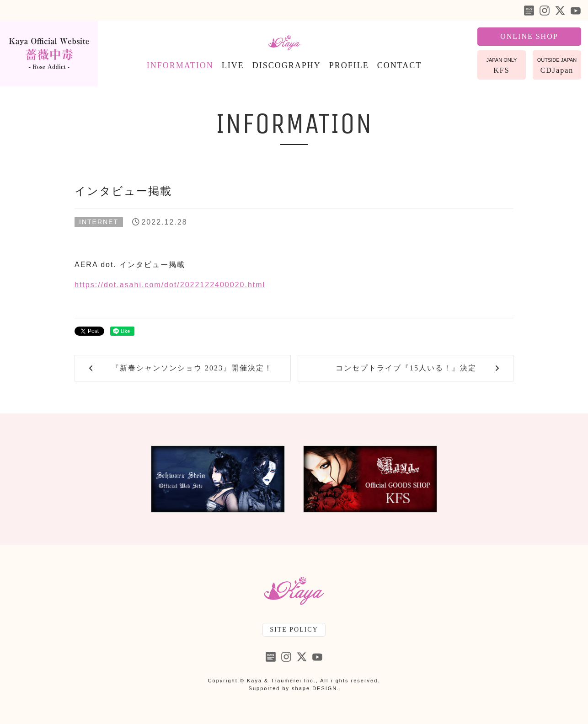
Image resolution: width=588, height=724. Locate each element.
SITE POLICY (294, 630)
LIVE (233, 65)
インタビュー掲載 (123, 191)
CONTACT (400, 65)
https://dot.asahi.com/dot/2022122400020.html (170, 285)
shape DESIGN (314, 688)
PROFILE (349, 65)
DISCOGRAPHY (287, 65)
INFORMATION (180, 65)
